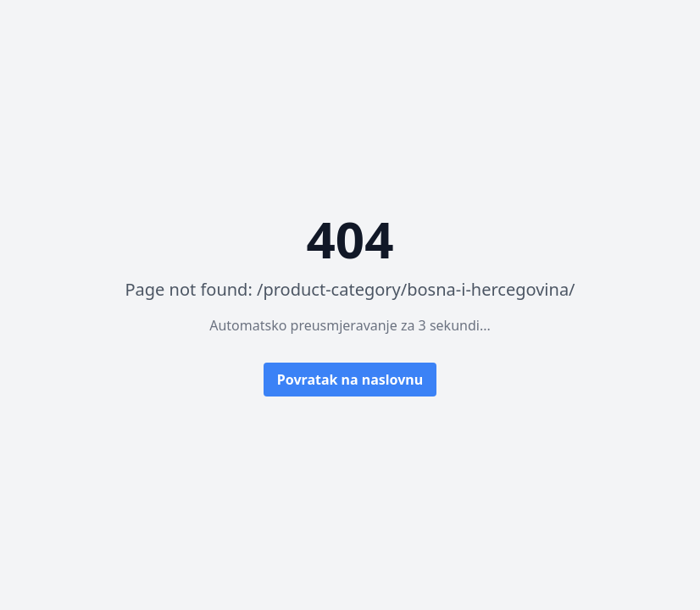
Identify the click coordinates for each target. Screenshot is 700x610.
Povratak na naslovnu (350, 380)
